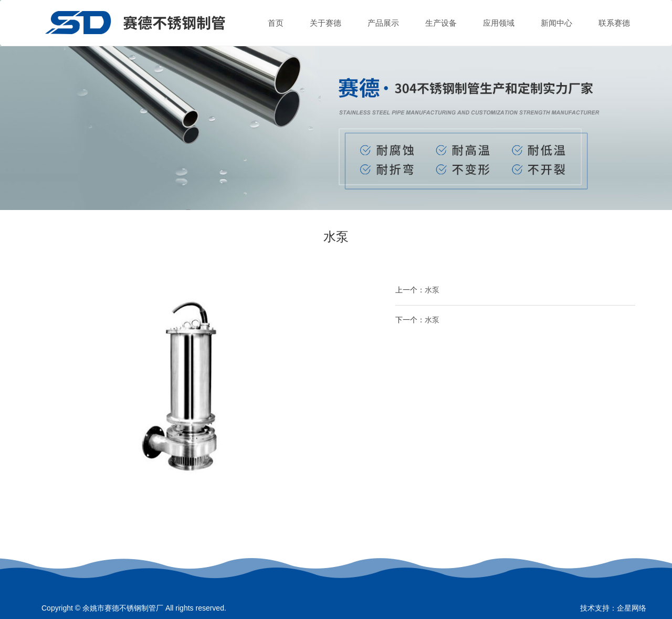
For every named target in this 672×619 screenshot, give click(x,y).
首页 (276, 23)
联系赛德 (614, 23)
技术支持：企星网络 (613, 608)
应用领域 (499, 23)
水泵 (432, 290)
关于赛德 (325, 23)
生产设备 (441, 23)
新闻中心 (556, 23)
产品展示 (383, 23)
